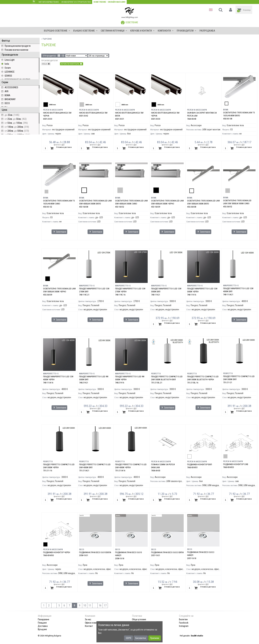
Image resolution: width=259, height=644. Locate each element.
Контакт (89, 626)
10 (85, 605)
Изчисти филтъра (71, 64)
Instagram (184, 626)
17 (105, 605)
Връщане (42, 629)
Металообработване (49, 2)
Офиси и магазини (94, 623)
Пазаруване (44, 619)
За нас (88, 619)
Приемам (155, 638)
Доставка (43, 626)
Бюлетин (183, 619)
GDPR (129, 638)
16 (100, 605)
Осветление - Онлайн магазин (109, 2)
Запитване (59, 232)
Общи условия (139, 619)
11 (90, 605)
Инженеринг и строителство (76, 2)
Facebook (184, 623)
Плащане (42, 623)
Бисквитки (141, 638)
